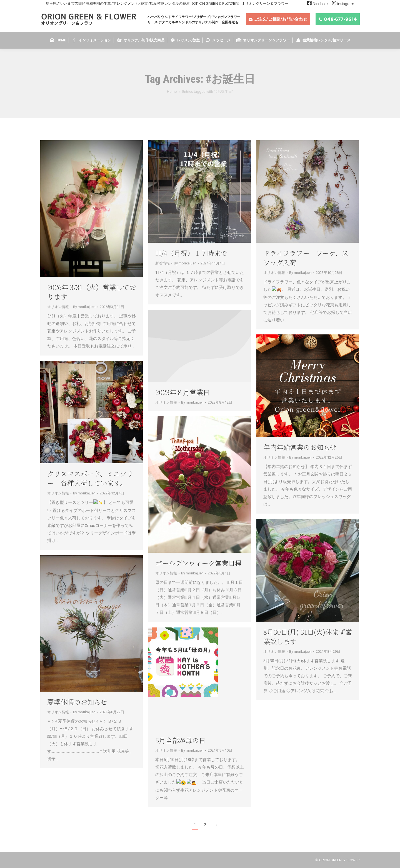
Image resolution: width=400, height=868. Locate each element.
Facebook (320, 4)
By (84, 307)
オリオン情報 (58, 307)
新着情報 (162, 263)
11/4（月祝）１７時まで (191, 253)
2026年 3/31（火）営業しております (92, 292)
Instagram (346, 4)
